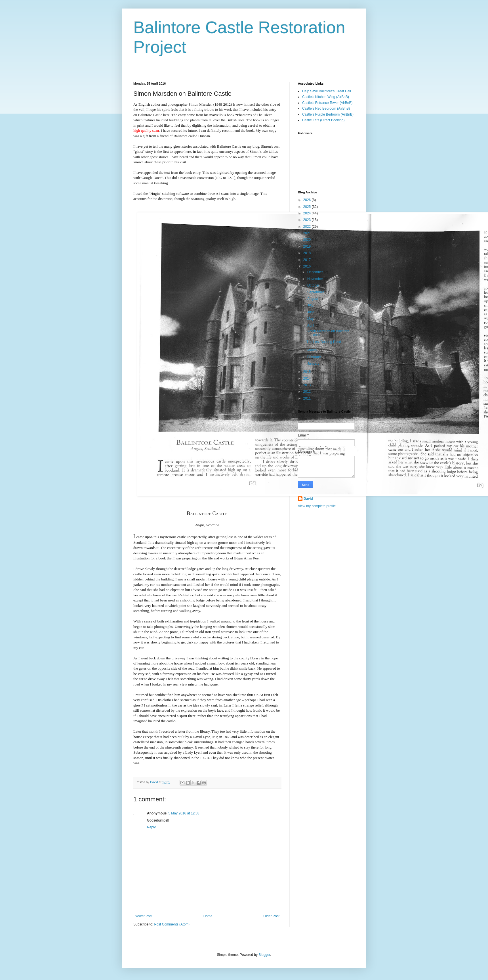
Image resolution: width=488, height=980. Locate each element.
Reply (151, 827)
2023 (308, 220)
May (311, 319)
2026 (308, 200)
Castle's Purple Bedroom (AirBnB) (328, 114)
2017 (308, 260)
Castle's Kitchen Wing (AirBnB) (326, 97)
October (314, 285)
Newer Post (144, 916)
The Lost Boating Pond (324, 342)
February (315, 357)
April (311, 325)
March (313, 350)
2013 (308, 385)
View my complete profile (317, 506)
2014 (308, 379)
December (316, 272)
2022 (308, 227)
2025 (308, 207)
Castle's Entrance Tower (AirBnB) (327, 103)
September (316, 292)
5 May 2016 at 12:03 (184, 813)
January (314, 363)
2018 (308, 253)
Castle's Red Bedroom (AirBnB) (326, 108)
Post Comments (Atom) (172, 924)
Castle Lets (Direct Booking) (323, 120)
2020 (308, 240)
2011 (308, 398)
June (311, 312)
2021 (308, 233)
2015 (308, 372)
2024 (308, 213)
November (316, 279)
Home (208, 916)
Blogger (264, 955)
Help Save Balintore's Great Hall (327, 91)
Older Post (271, 916)
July (311, 305)
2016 (308, 266)
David (308, 499)
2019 (308, 246)
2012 (308, 392)
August (313, 299)
